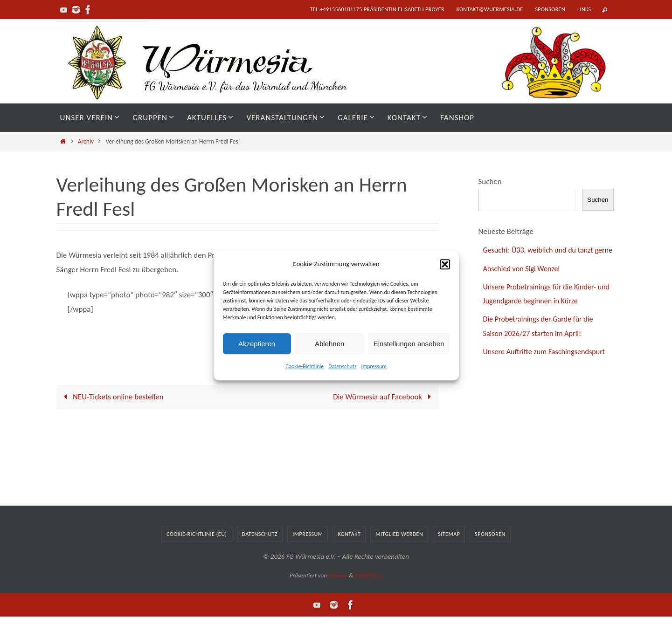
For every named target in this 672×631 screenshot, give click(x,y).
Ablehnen (329, 344)
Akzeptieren (257, 344)
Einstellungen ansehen (409, 344)
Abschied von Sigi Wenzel (524, 283)
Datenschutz (342, 366)
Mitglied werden (399, 548)
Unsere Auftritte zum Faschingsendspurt (547, 366)
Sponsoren (550, 9)
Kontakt (349, 548)
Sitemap (449, 548)
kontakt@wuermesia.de (490, 9)
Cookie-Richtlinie (305, 366)
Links (584, 9)
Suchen (490, 182)
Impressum (374, 366)
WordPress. (368, 589)
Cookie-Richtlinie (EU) (197, 548)
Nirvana (338, 589)
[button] (445, 264)
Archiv (86, 141)
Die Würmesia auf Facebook (383, 397)
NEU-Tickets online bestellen (112, 397)
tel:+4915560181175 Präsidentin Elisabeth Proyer (377, 9)
